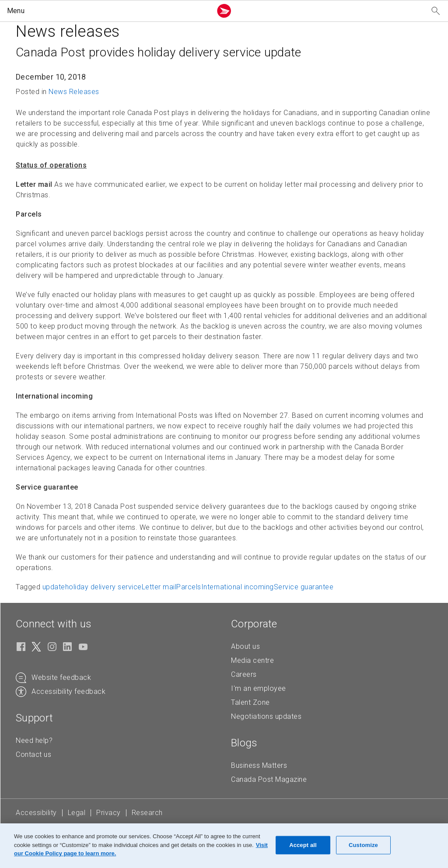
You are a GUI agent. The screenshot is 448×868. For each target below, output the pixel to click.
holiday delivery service (103, 587)
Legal (77, 813)
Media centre (252, 660)
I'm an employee (259, 688)
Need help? (34, 740)
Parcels (189, 587)
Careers (244, 674)
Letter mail (159, 587)
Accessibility (36, 813)
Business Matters (259, 765)
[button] (108, 11)
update (54, 587)
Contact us (33, 754)
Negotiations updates (266, 716)
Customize (363, 845)
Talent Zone (250, 702)
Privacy (108, 813)
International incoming (238, 587)
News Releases (74, 92)
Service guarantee (304, 587)
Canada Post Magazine (269, 779)
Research (147, 813)
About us (245, 646)
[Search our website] (436, 11)
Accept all (303, 845)
